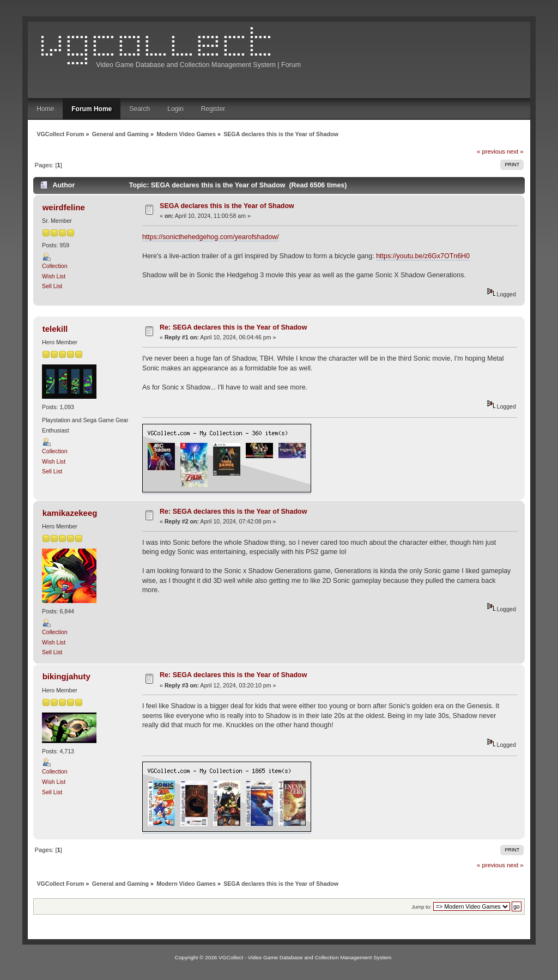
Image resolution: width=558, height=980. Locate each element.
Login (175, 109)
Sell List (52, 286)
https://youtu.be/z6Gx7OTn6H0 (423, 256)
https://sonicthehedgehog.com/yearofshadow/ (211, 237)
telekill (55, 329)
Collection (55, 266)
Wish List (54, 276)
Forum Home (92, 109)
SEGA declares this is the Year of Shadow (227, 206)
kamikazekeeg (70, 513)
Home (45, 109)
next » (515, 151)
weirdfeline (64, 207)
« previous (491, 151)
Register (213, 109)
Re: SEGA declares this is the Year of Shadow (233, 327)
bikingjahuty (66, 676)
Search (139, 109)
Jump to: (421, 907)
